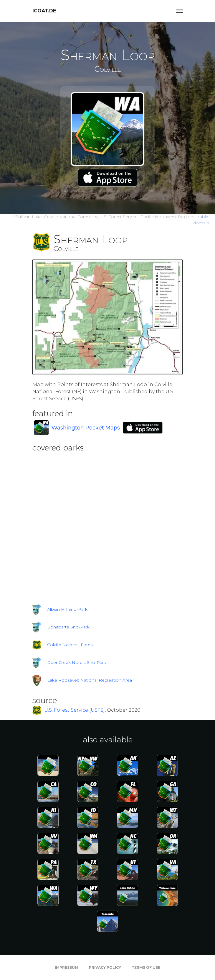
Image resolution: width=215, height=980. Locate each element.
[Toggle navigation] (180, 11)
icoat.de (44, 11)
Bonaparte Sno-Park (68, 627)
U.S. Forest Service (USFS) (75, 710)
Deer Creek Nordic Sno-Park (77, 662)
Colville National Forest (71, 645)
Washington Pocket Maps (86, 428)
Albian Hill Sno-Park (67, 609)
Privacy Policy (105, 967)
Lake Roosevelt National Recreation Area (90, 680)
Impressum (67, 967)
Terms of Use (146, 967)
